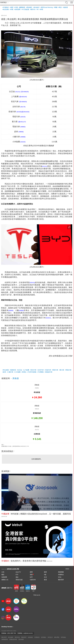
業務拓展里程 (13, 639)
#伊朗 (41, 9)
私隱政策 (37, 637)
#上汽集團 (26, 370)
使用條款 (44, 637)
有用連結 (63, 637)
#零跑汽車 (68, 370)
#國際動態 (22, 7)
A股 (45, 575)
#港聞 (12, 7)
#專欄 (55, 7)
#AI (38, 9)
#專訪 (60, 7)
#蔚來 (4, 372)
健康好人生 (5, 580)
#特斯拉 (24, 372)
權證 (3, 575)
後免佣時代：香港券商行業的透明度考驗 (28, 561)
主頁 (3, 572)
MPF (31, 577)
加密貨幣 (4, 577)
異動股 (16, 378)
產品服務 (11, 637)
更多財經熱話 (7, 451)
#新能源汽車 (49, 372)
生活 (45, 577)
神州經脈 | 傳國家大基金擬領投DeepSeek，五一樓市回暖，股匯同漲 (41, 514)
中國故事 (5, 514)
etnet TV (18, 572)
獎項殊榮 (21, 639)
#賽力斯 (62, 370)
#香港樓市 (29, 7)
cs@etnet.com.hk (28, 633)
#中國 (16, 7)
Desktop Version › (7, 627)
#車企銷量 (6, 370)
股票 (45, 572)
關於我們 (61, 580)
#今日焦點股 (25, 9)
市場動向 (5, 561)
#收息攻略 (6, 9)
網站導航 (57, 637)
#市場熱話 (6, 7)
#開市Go (33, 9)
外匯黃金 (61, 575)
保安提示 (50, 637)
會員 (45, 580)
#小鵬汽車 (10, 372)
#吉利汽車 (41, 370)
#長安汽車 (33, 370)
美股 (32, 575)
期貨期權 (61, 572)
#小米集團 (17, 372)
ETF (17, 575)
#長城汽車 (48, 370)
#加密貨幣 (17, 9)
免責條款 (30, 637)
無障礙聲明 (5, 639)
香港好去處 (19, 580)
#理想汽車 (55, 370)
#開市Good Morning (47, 7)
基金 (17, 577)
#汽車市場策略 (32, 372)
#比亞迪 (19, 370)
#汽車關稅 (41, 372)
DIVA (60, 577)
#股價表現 (13, 370)
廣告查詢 (17, 637)
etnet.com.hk (13, 569)
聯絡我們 (24, 637)
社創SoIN (33, 580)
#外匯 (12, 9)
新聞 (31, 572)
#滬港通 (65, 7)
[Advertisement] (37, 363)
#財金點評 (36, 7)
